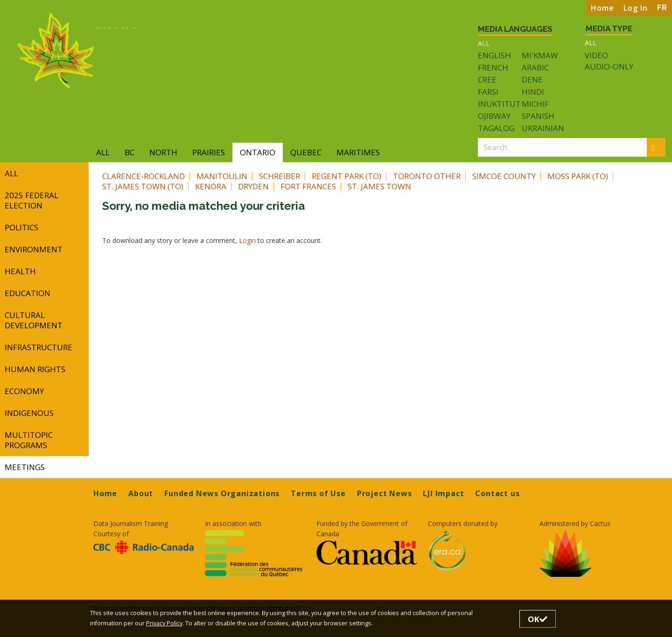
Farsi (488, 92)
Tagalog (496, 128)
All (484, 43)
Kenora (211, 186)
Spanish (538, 116)
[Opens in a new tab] (143, 547)
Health (20, 271)
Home (602, 8)
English (494, 55)
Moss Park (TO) (578, 176)
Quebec (306, 152)
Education (28, 293)
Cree (487, 80)
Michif (535, 104)
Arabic (535, 67)
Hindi (533, 92)
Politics (21, 227)
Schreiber (280, 176)
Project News (385, 493)
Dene (532, 80)
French (493, 67)
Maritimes (358, 152)
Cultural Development (34, 320)
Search (659, 147)
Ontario (258, 152)
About (141, 493)
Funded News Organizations (222, 493)
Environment (34, 249)
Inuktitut (499, 104)
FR (662, 8)
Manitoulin (222, 176)
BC (129, 152)
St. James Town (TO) (143, 186)
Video (596, 55)
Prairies (209, 152)
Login (248, 240)
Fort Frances (308, 186)
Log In (636, 8)
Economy (24, 391)
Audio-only (609, 67)
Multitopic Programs (29, 440)
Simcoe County (504, 176)
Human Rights (35, 369)
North (163, 152)
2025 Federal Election (31, 200)
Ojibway (494, 116)
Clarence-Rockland (143, 176)
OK (538, 619)
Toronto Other (427, 176)
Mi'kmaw (540, 55)
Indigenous (29, 413)
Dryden (253, 186)
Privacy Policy (164, 623)
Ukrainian (543, 128)
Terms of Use (318, 493)
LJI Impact (443, 493)
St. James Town (379, 186)
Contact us (497, 493)
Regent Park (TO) (346, 176)
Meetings (25, 467)
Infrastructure (38, 347)
